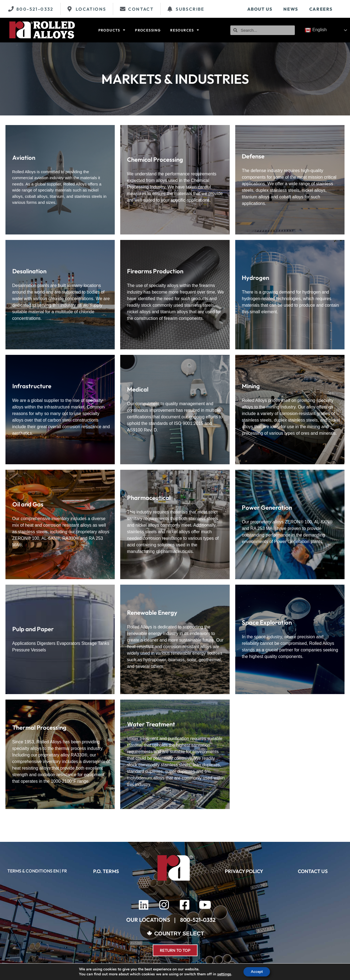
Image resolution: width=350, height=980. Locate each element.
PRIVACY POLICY (244, 871)
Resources (185, 30)
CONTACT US (313, 871)
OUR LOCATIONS (148, 920)
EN (56, 871)
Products (112, 30)
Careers (321, 9)
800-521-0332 (198, 920)
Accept (257, 971)
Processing (148, 30)
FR (64, 871)
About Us (260, 9)
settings (223, 974)
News (291, 9)
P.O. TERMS (106, 871)
